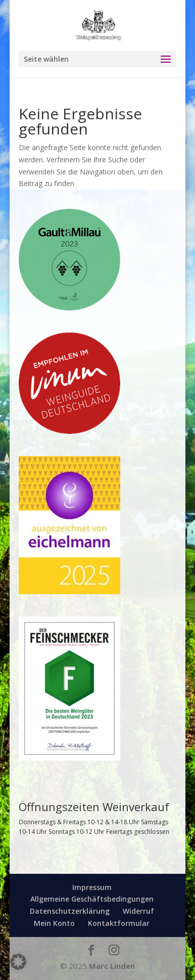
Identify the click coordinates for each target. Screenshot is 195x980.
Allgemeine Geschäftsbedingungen (92, 899)
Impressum (92, 887)
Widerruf (138, 911)
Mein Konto (54, 923)
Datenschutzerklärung (70, 911)
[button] (18, 962)
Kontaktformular (119, 923)
